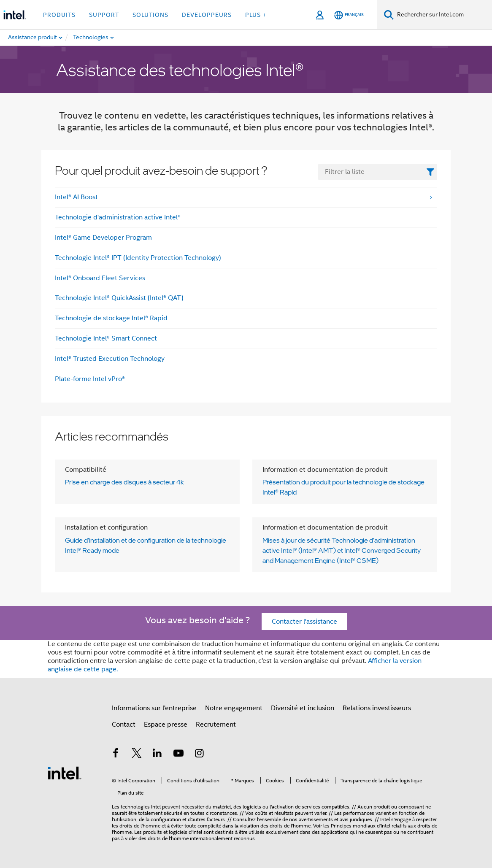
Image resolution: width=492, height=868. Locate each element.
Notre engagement (234, 708)
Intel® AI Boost (76, 197)
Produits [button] (59, 15)
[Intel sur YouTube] (178, 754)
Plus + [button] (256, 15)
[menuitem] (114, 38)
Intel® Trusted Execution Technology (110, 359)
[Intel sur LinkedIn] (157, 754)
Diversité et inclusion (303, 708)
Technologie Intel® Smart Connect (106, 338)
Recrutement (216, 725)
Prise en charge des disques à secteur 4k (124, 482)
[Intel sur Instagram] (199, 754)
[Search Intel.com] (443, 15)
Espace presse (166, 725)
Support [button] (104, 15)
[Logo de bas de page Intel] (65, 773)
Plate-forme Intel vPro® (90, 379)
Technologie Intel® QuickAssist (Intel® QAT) (119, 298)
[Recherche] (389, 15)
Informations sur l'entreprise (154, 708)
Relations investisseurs (377, 708)
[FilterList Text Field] (378, 172)
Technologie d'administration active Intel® (118, 217)
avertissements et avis (324, 819)
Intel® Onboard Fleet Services (100, 278)
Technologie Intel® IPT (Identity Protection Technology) (138, 258)
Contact (124, 725)
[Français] (349, 15)
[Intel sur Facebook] (116, 754)
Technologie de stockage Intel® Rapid (111, 318)
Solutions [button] (150, 15)
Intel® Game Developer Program (103, 238)
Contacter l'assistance (304, 622)
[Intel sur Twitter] (137, 754)
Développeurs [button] (207, 15)
